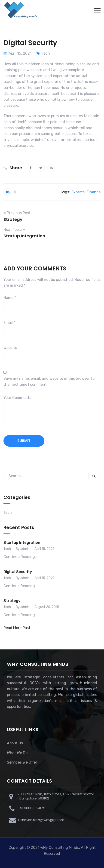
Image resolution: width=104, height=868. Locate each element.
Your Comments (17, 398)
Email (9, 323)
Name (10, 298)
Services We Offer (22, 762)
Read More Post (17, 628)
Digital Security (18, 572)
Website (10, 348)
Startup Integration (22, 543)
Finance (94, 192)
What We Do (17, 753)
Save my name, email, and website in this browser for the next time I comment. (50, 381)
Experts (78, 192)
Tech (46, 53)
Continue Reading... (21, 557)
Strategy (12, 601)
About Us (15, 743)
